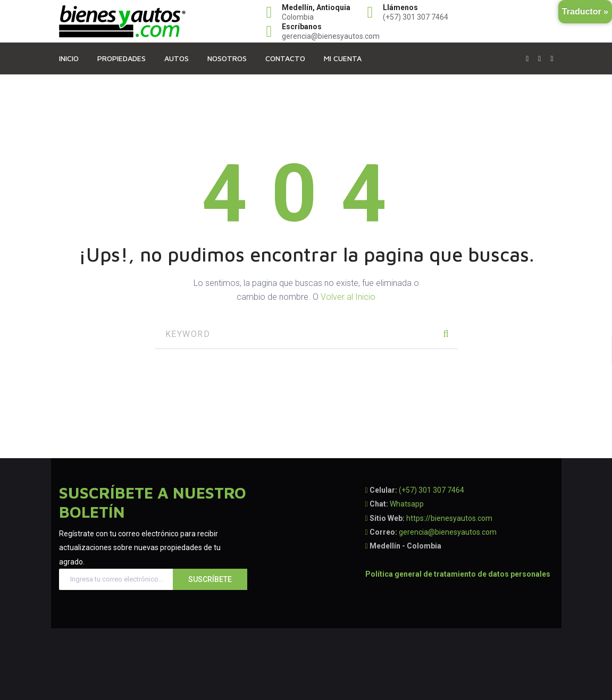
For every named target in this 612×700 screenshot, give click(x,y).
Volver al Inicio (348, 297)
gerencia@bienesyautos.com (448, 532)
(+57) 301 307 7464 (431, 490)
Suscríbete (210, 579)
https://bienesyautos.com (449, 518)
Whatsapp (407, 504)
